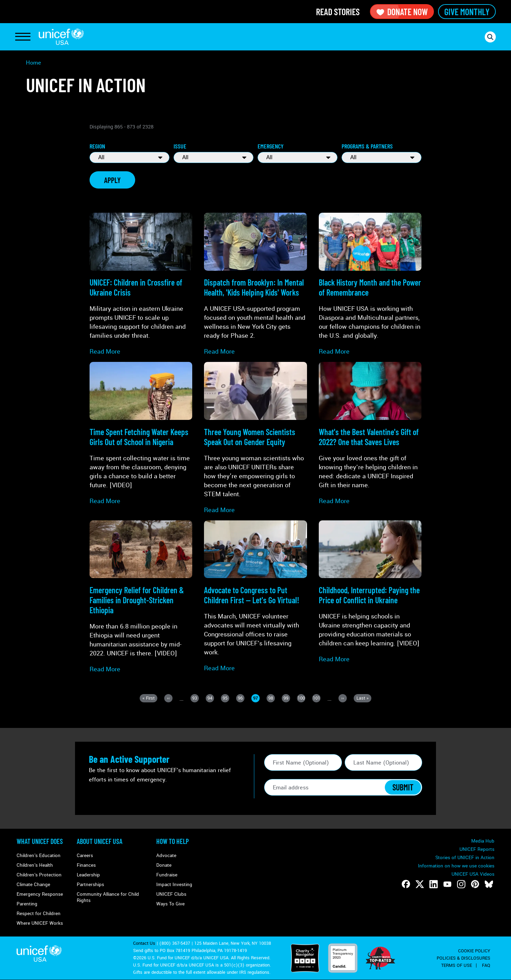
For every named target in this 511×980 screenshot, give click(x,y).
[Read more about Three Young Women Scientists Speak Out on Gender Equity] (255, 438)
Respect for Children (39, 914)
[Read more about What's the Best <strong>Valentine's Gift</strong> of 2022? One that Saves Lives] (370, 434)
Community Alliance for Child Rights (108, 897)
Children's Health (35, 865)
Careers (85, 856)
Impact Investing (174, 885)
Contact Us (144, 943)
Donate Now (402, 12)
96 (241, 699)
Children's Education (39, 856)
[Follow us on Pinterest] (475, 884)
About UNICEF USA (100, 841)
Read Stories (338, 12)
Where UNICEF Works (40, 923)
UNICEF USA (61, 37)
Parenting (27, 904)
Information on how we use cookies (456, 866)
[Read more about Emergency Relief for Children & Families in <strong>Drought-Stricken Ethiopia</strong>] (141, 597)
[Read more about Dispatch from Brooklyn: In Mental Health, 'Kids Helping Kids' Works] (255, 284)
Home (34, 63)
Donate (164, 865)
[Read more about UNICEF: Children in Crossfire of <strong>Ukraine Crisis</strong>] (141, 284)
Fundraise (167, 875)
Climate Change (33, 885)
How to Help (173, 841)
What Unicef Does (40, 841)
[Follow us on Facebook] (406, 884)
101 (317, 699)
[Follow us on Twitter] (420, 884)
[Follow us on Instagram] (461, 884)
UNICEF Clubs (171, 894)
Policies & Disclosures (463, 958)
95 (226, 699)
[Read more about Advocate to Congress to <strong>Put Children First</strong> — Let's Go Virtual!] (255, 597)
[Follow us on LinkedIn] (434, 884)
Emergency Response (40, 894)
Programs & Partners (367, 146)
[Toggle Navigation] (23, 37)
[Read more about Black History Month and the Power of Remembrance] (370, 284)
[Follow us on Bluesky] (489, 884)
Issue (180, 146)
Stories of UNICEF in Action (465, 858)
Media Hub (483, 841)
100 (302, 699)
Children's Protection (39, 875)
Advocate (166, 856)
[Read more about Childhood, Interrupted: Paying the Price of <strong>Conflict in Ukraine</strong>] (370, 592)
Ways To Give (170, 904)
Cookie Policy (474, 951)
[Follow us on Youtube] (447, 884)
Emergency (271, 146)
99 (287, 699)
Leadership (88, 875)
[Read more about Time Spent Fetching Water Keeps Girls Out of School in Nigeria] (141, 434)
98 (272, 699)
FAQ (486, 965)
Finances (86, 865)
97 (256, 699)
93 (196, 699)
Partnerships (90, 885)
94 (211, 699)
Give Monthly (467, 12)
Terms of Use (457, 965)
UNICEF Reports (477, 849)
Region (97, 146)
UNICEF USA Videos (473, 874)
